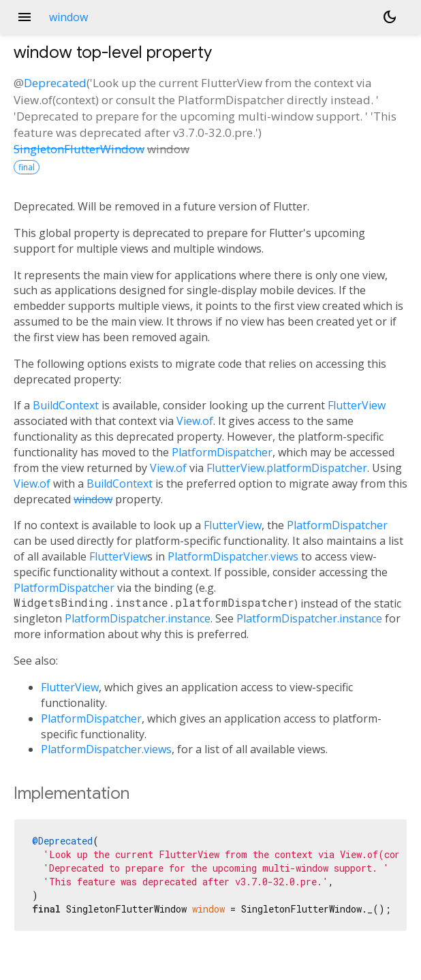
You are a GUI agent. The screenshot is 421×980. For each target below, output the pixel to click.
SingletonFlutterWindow (79, 149)
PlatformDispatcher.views (233, 556)
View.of (195, 421)
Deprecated (55, 83)
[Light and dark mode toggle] (390, 17)
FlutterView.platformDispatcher (287, 468)
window (93, 499)
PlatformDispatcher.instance (138, 618)
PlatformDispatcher (222, 452)
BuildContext (66, 405)
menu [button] (25, 17)
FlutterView (357, 405)
